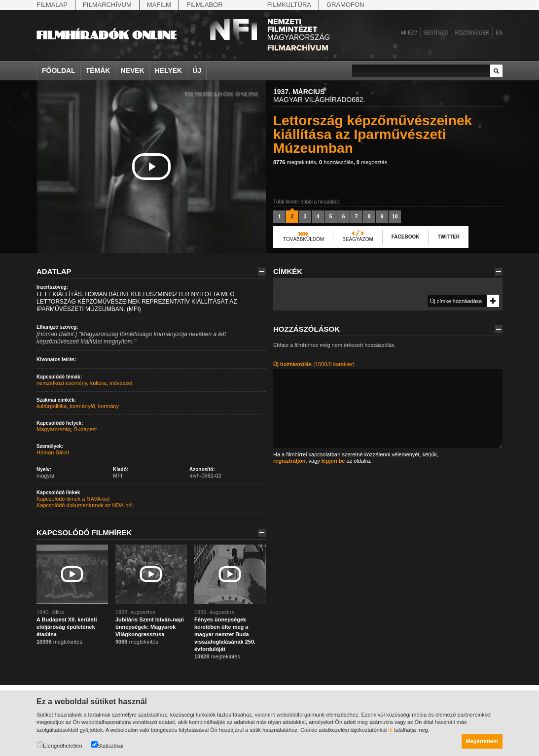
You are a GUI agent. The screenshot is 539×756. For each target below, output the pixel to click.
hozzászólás (336, 162)
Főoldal (59, 70)
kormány (108, 406)
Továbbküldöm (304, 239)
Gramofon (345, 5)
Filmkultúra (289, 5)
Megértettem (482, 741)
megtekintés (295, 162)
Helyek (169, 70)
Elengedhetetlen (59, 745)
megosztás (372, 162)
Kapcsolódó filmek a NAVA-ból (73, 499)
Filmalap (52, 5)
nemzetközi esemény (62, 383)
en (499, 33)
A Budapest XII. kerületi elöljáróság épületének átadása (67, 627)
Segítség (436, 33)
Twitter (448, 237)
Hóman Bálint (53, 452)
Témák (98, 70)
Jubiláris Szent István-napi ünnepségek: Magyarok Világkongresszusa (150, 627)
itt (391, 730)
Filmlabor (205, 5)
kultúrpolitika (52, 406)
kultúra (98, 383)
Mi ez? (409, 33)
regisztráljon (289, 461)
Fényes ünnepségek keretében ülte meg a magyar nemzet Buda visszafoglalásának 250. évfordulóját (225, 634)
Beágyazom (358, 239)
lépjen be (333, 461)
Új (197, 70)
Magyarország (54, 429)
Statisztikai (108, 745)
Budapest (85, 429)
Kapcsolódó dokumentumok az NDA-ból (85, 505)
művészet (121, 383)
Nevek (132, 70)
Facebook (406, 237)
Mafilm (159, 5)
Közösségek (472, 33)
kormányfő (82, 406)
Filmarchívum (107, 5)
